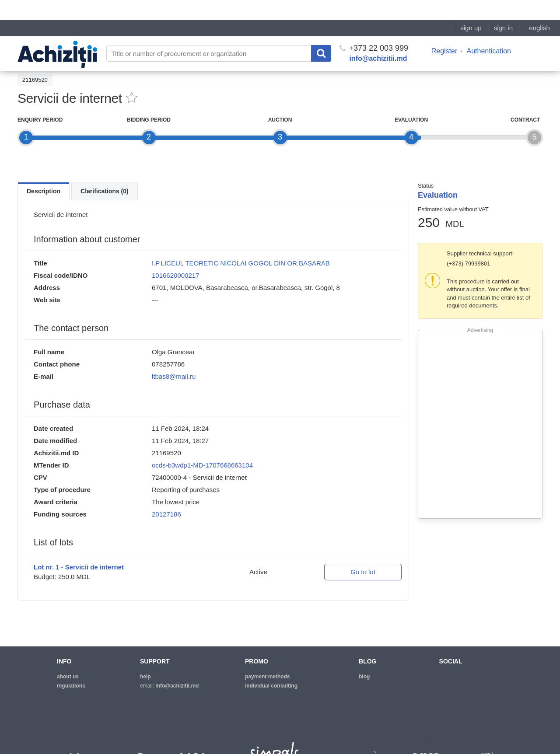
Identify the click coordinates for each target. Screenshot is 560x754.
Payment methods (268, 677)
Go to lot (363, 572)
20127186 (166, 514)
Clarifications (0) (105, 191)
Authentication (489, 31)
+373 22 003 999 (374, 28)
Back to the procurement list (58, 60)
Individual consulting (271, 686)
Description (44, 191)
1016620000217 (175, 275)
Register (444, 31)
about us (68, 677)
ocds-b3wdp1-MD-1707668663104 (202, 465)
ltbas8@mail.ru (174, 376)
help (145, 677)
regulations (71, 686)
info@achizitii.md (378, 38)
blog (364, 677)
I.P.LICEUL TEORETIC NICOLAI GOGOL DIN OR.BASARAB (241, 263)
